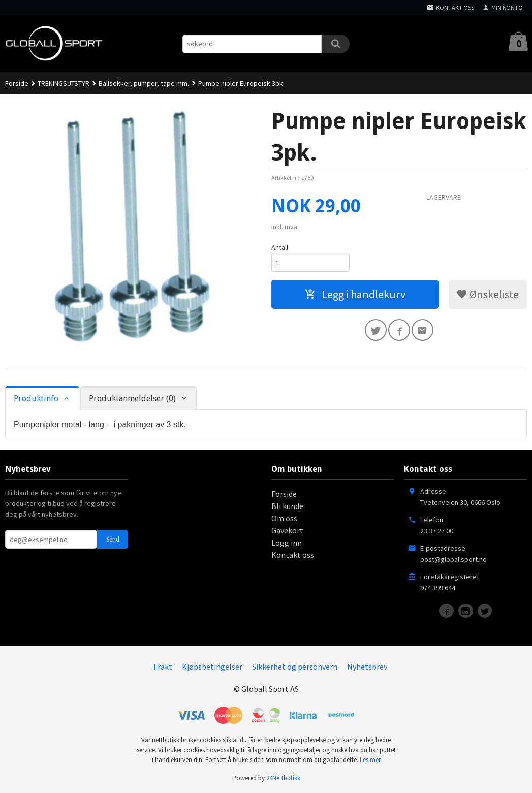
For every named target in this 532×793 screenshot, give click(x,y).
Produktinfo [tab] (36, 399)
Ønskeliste (488, 294)
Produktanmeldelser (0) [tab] (132, 399)
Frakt (163, 667)
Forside (17, 83)
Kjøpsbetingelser (212, 667)
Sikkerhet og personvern (295, 667)
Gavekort (287, 530)
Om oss (284, 518)
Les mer (370, 760)
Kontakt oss (293, 555)
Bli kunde (287, 506)
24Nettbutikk (283, 778)
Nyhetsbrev (367, 667)
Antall (280, 247)
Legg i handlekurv (355, 294)
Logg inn (287, 543)
